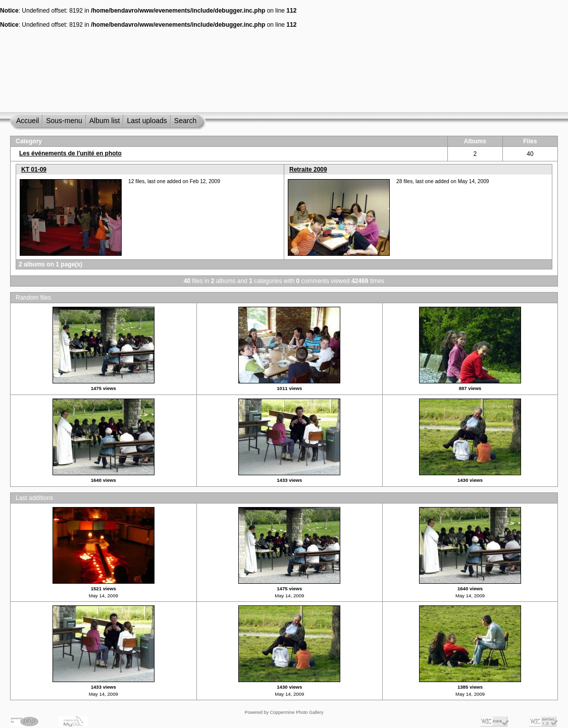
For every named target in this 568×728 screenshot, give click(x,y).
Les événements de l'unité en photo (70, 153)
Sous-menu (64, 121)
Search (185, 121)
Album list (105, 121)
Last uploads (147, 121)
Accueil (28, 121)
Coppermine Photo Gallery (296, 712)
